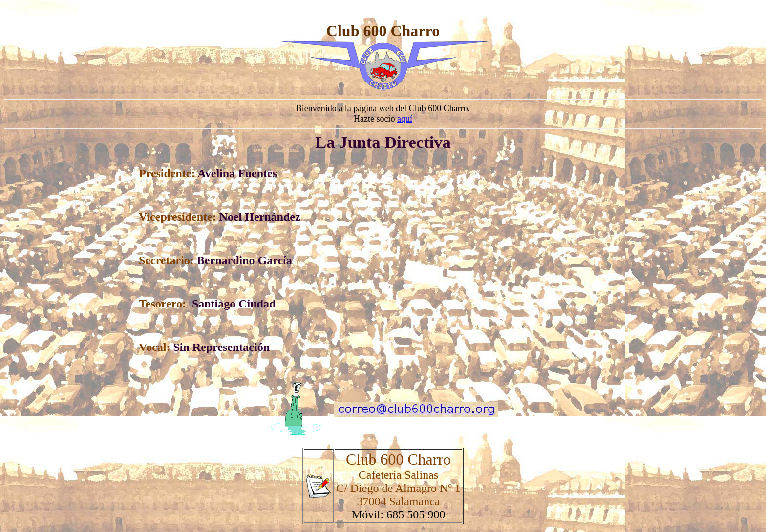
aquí (405, 119)
